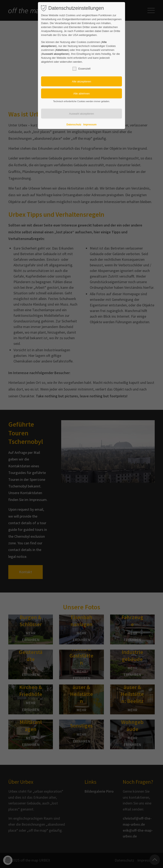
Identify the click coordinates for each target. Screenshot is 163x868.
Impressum (90, 125)
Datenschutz (74, 125)
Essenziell (82, 69)
